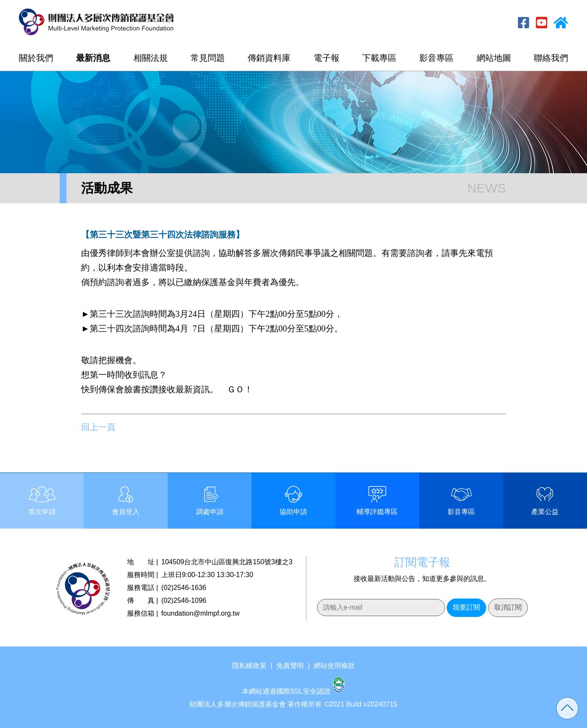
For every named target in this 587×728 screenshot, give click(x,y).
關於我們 (36, 58)
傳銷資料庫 (269, 58)
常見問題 (208, 58)
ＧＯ (236, 389)
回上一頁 (98, 427)
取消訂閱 (508, 607)
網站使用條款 (334, 666)
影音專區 (436, 58)
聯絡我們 (551, 58)
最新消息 (93, 58)
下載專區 (379, 58)
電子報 (327, 58)
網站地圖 (494, 58)
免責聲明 (290, 666)
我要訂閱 (466, 607)
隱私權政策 (249, 666)
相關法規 (151, 58)
